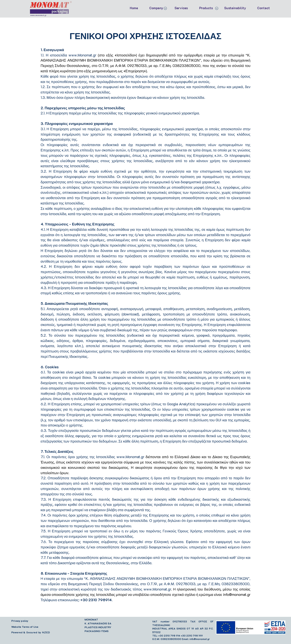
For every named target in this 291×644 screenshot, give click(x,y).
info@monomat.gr (237, 594)
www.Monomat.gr (82, 55)
